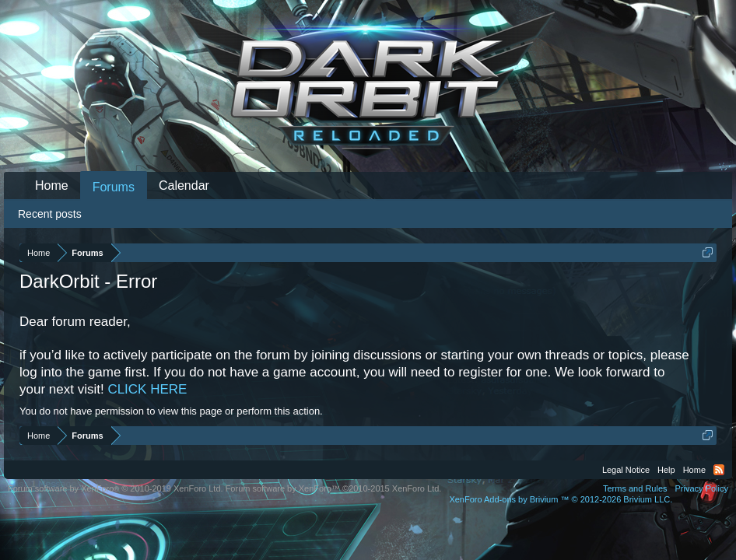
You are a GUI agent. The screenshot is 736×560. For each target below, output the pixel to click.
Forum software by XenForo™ (334, 488)
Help (666, 470)
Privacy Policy (702, 488)
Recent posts (50, 214)
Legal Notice (626, 470)
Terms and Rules (635, 488)
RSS (719, 470)
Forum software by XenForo (116, 488)
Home (52, 185)
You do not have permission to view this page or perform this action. (171, 411)
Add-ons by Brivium (561, 499)
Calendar (184, 185)
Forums (114, 187)
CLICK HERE (147, 389)
